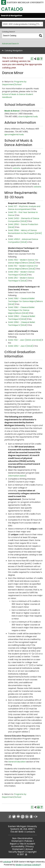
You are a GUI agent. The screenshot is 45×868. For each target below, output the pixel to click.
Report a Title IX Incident (23, 844)
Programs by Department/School (14, 83)
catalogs (7, 862)
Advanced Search (10, 44)
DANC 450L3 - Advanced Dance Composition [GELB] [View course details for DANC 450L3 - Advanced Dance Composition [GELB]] (23, 241)
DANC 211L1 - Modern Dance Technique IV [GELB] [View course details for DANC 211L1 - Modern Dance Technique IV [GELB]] (21, 279)
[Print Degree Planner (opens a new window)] (32, 59)
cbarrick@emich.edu (28, 117)
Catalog (12, 9)
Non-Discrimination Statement (22, 840)
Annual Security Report (21, 850)
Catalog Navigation (14, 51)
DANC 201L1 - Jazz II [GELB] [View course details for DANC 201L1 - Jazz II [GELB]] (20, 346)
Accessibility (18, 846)
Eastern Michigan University (23, 826)
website (16, 168)
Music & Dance (12, 111)
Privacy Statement (23, 848)
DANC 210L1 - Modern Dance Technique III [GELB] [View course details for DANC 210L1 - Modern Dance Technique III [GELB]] (21, 273)
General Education (17, 762)
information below (17, 476)
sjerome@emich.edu (14, 135)
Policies (28, 841)
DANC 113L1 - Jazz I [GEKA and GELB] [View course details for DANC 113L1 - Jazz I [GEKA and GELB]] (25, 340)
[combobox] (22, 24)
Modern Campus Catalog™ (28, 865)
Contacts (30, 832)
